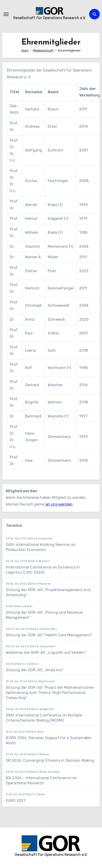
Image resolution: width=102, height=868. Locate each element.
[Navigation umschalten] (6, 14)
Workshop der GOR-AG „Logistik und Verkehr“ (46, 653)
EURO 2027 (16, 801)
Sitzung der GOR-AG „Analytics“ (35, 670)
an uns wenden (59, 504)
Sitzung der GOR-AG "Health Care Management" (49, 635)
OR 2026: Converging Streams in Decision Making (50, 760)
